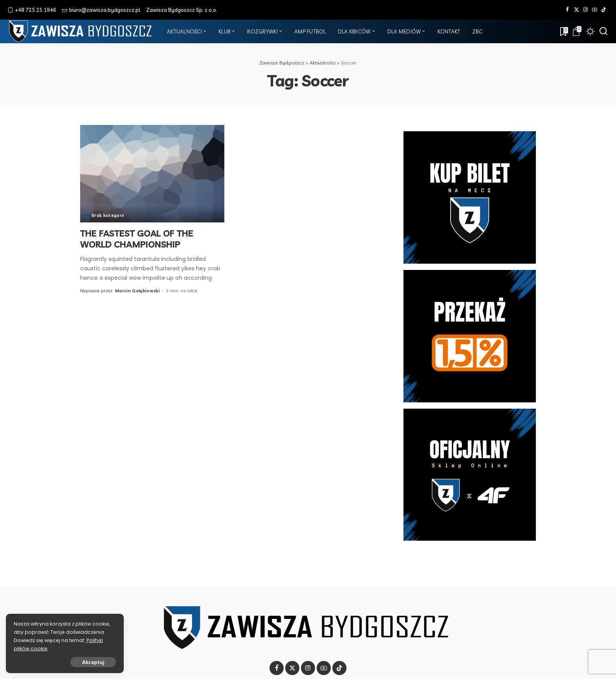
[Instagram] (586, 10)
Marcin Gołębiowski (137, 291)
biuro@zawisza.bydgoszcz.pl (101, 10)
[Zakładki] (563, 31)
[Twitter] (577, 10)
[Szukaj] (603, 31)
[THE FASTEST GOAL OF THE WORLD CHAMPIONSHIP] (152, 174)
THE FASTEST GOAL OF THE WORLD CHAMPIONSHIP (137, 239)
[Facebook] (567, 10)
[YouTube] (595, 10)
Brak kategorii (108, 216)
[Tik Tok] (604, 10)
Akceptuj (93, 662)
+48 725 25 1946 (32, 10)
